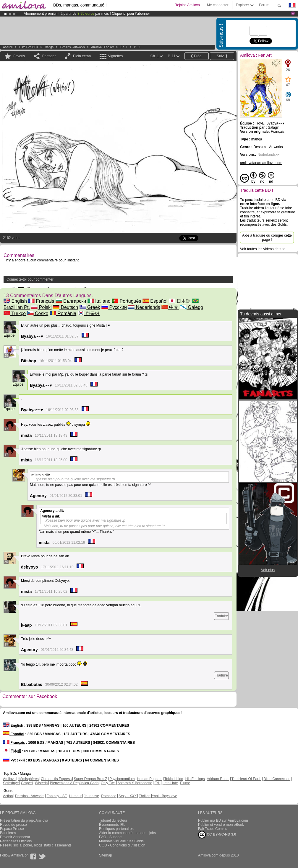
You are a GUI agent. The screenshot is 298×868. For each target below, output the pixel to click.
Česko (38, 313)
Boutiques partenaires (116, 829)
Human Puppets (150, 779)
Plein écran (82, 56)
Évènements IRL (112, 825)
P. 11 (137, 47)
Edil (157, 783)
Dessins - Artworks (73, 47)
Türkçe (15, 313)
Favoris (19, 56)
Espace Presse (12, 829)
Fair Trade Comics (213, 829)
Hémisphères (28, 779)
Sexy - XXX (128, 796)
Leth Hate (170, 783)
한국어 (89, 313)
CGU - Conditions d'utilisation (122, 845)
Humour (75, 796)
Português (126, 301)
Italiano (99, 301)
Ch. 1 (124, 47)
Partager (49, 56)
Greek (90, 307)
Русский (114, 307)
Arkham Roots (218, 779)
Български (71, 301)
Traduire (221, 616)
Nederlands (144, 307)
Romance (109, 796)
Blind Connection (277, 779)
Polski (41, 307)
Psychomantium (122, 779)
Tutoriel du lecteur (113, 820)
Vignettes (115, 56)
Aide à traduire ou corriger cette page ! (267, 238)
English (15, 301)
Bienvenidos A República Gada (74, 783)
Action (8, 796)
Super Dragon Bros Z (90, 779)
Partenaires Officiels (16, 841)
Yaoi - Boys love (164, 796)
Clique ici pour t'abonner (131, 14)
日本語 (180, 301)
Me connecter (218, 5)
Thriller (145, 796)
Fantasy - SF (57, 796)
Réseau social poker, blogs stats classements (36, 845)
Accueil (8, 47)
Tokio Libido (174, 779)
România (63, 313)
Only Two (108, 783)
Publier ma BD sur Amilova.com (223, 820)
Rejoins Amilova (187, 5)
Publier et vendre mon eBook (221, 825)
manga (49, 47)
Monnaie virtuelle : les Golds (121, 841)
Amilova (9, 779)
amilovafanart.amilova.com (261, 163)
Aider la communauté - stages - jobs (127, 833)
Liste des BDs (29, 47)
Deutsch (65, 307)
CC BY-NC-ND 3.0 (217, 835)
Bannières (8, 833)
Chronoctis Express (56, 779)
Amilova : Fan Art (103, 47)
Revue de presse (13, 825)
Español (155, 301)
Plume (185, 783)
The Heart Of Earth (246, 779)
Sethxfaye (11, 783)
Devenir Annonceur (15, 837)
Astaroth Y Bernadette (135, 783)
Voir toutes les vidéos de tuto (263, 249)
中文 (170, 307)
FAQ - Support (110, 837)
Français (41, 301)
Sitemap (106, 855)
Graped (27, 783)
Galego (192, 307)
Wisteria (41, 783)
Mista (101, 325)
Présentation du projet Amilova (24, 820)
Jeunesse (91, 796)
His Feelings (195, 779)
